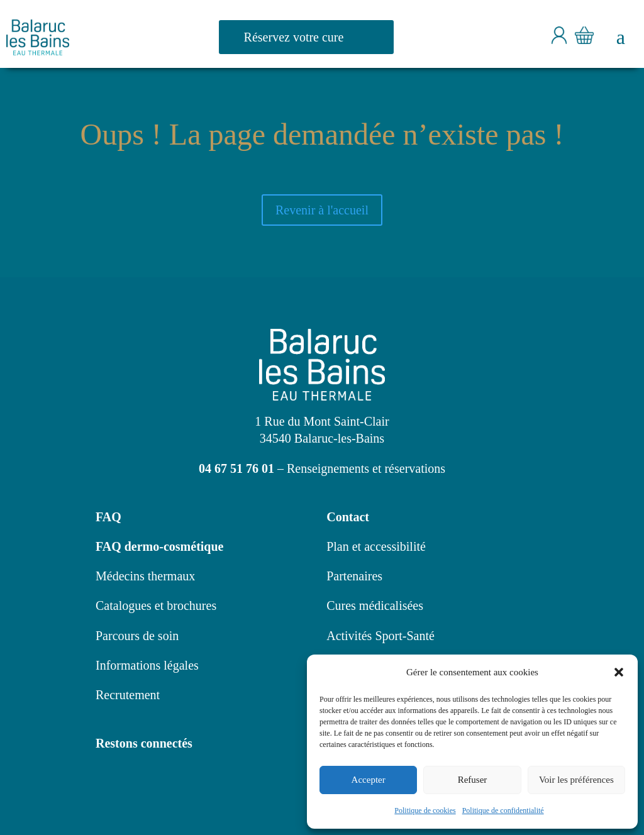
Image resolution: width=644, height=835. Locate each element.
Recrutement (128, 695)
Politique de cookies (425, 810)
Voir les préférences (576, 780)
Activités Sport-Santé (380, 636)
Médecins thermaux (145, 576)
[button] (619, 672)
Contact (348, 517)
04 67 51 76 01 (236, 468)
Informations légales (147, 665)
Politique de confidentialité (503, 810)
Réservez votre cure (294, 37)
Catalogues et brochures (156, 606)
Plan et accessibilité (376, 546)
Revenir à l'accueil (322, 210)
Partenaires (354, 576)
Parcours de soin (137, 636)
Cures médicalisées (375, 606)
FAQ (108, 517)
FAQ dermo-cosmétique (159, 546)
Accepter (369, 780)
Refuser (473, 780)
